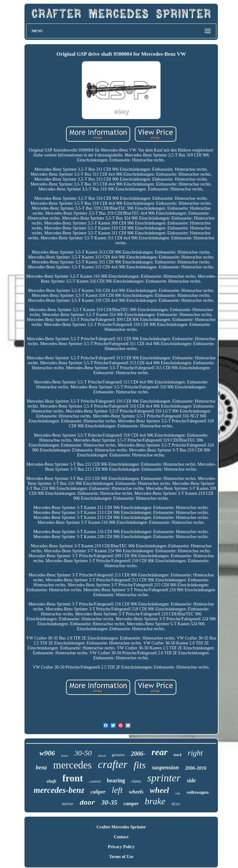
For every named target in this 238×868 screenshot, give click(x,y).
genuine (118, 755)
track (178, 755)
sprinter (164, 778)
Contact (121, 837)
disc (176, 804)
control (95, 781)
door (87, 803)
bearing (116, 780)
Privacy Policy (121, 847)
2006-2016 (196, 768)
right (195, 753)
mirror (68, 804)
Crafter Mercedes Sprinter (121, 827)
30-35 (109, 802)
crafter (113, 765)
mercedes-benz (59, 790)
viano (136, 781)
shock (102, 755)
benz (42, 767)
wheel (159, 790)
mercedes (72, 765)
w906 (47, 753)
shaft (51, 781)
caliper (98, 792)
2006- (138, 754)
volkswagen (198, 792)
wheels (136, 792)
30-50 (83, 753)
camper (131, 804)
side (191, 780)
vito (178, 793)
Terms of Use (121, 857)
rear (160, 752)
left (117, 790)
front (73, 778)
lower (65, 756)
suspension (165, 767)
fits (140, 765)
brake (155, 801)
